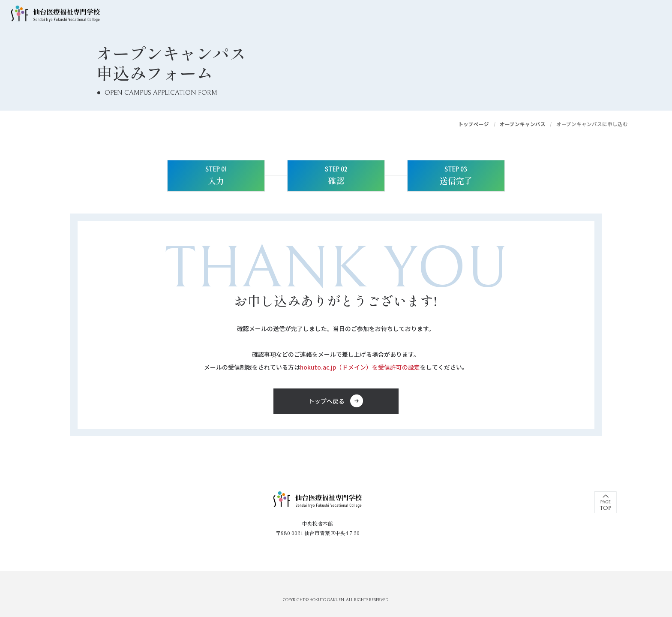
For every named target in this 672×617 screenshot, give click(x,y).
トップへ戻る (327, 401)
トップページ (474, 124)
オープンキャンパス (523, 124)
